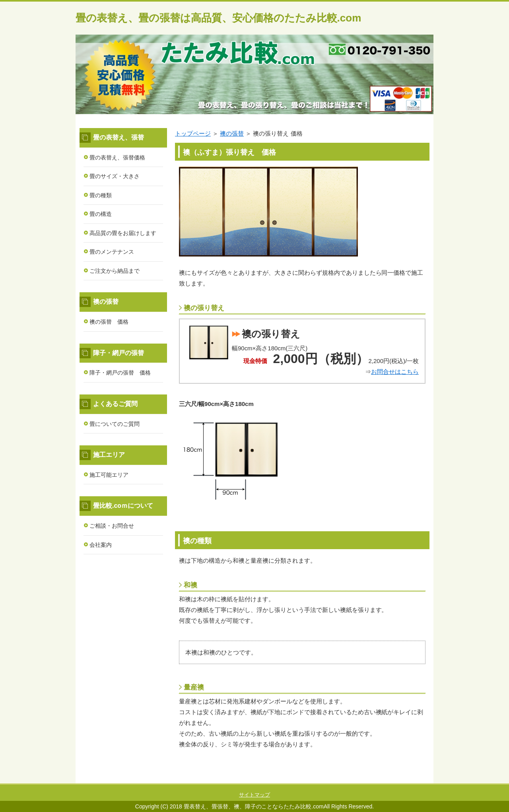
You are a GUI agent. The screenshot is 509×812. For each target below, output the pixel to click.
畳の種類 (101, 195)
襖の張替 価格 (109, 322)
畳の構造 (101, 214)
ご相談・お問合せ (112, 526)
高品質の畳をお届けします (123, 233)
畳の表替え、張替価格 (117, 157)
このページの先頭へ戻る (410, 779)
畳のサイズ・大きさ (115, 176)
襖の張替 (232, 133)
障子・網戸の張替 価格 (120, 373)
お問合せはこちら (395, 372)
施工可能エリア (109, 475)
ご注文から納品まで (115, 271)
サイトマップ (254, 795)
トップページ (193, 133)
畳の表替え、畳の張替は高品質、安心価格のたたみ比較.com (218, 18)
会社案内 (101, 545)
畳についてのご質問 (115, 424)
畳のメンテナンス (112, 252)
